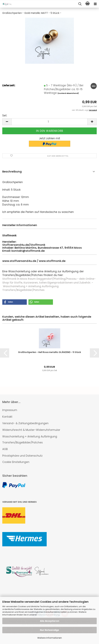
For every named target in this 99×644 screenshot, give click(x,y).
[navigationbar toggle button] (95, 4)
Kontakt (7, 417)
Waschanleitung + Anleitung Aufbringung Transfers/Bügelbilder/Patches (30, 439)
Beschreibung (12, 171)
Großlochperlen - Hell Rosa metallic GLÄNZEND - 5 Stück (49, 352)
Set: (5, 115)
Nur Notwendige (49, 630)
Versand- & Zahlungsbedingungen (25, 423)
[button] (7, 122)
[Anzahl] (49, 122)
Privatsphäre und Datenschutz (22, 456)
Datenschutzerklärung (49, 615)
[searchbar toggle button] (80, 4)
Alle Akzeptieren (50, 621)
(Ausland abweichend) (68, 93)
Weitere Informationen (50, 638)
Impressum (10, 410)
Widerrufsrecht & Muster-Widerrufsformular (31, 430)
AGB (5, 449)
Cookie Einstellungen (16, 462)
